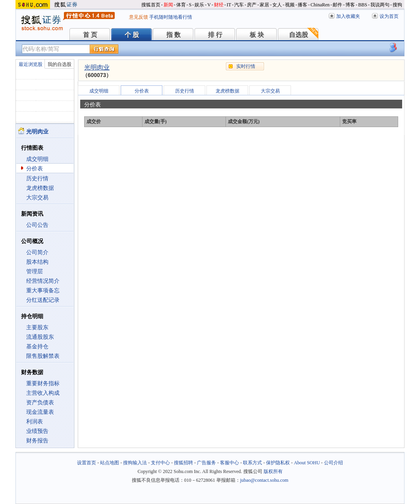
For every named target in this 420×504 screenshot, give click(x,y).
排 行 (215, 35)
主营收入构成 (43, 393)
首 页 (90, 35)
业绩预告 (37, 431)
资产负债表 (40, 403)
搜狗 (397, 5)
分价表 (35, 169)
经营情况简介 (43, 281)
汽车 (239, 5)
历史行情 (37, 179)
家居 (264, 5)
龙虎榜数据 (40, 188)
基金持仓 (37, 347)
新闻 (168, 5)
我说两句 (380, 5)
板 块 (257, 35)
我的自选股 (60, 64)
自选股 (299, 35)
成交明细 (37, 159)
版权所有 (273, 471)
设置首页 (87, 463)
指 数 (173, 35)
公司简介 (37, 252)
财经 (219, 5)
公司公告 (37, 225)
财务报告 (37, 441)
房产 (252, 5)
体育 (181, 5)
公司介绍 (333, 463)
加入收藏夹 (348, 16)
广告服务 (206, 463)
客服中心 (229, 463)
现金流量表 (40, 412)
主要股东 (37, 327)
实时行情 (246, 66)
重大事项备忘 (43, 291)
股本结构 (37, 262)
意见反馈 (139, 17)
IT (229, 5)
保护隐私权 (278, 463)
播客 (302, 5)
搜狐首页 (151, 5)
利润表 (35, 422)
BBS (363, 5)
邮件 (337, 5)
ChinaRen (320, 5)
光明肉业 (97, 67)
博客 (350, 5)
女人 (277, 5)
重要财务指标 (43, 383)
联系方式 (252, 463)
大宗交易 (37, 198)
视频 (290, 5)
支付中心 (160, 463)
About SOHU (307, 463)
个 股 (132, 35)
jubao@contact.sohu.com (264, 480)
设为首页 (389, 16)
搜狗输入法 (135, 463)
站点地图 (110, 463)
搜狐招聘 (183, 463)
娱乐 (199, 5)
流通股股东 (40, 337)
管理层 (35, 271)
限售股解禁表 (43, 356)
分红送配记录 (43, 300)
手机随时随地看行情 (171, 17)
